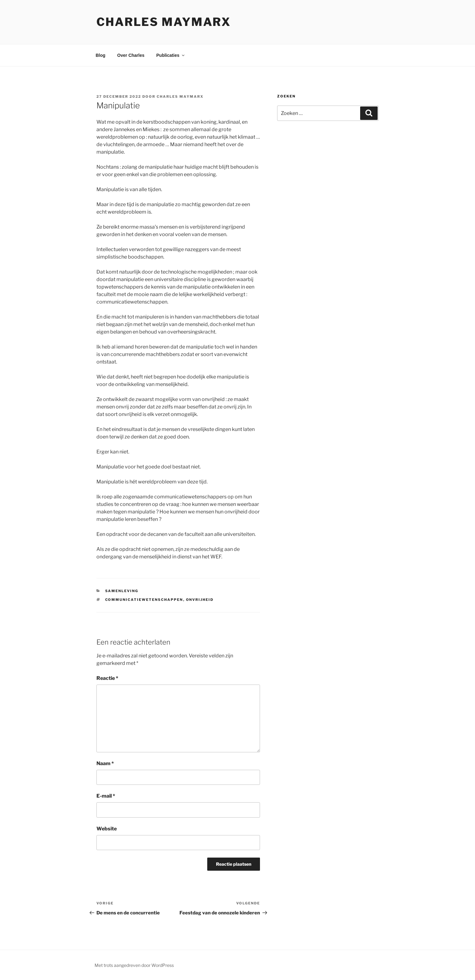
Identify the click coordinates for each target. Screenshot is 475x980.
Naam (105, 763)
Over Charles (131, 55)
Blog (101, 55)
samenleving (122, 591)
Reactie (107, 678)
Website (107, 829)
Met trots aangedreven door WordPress (134, 965)
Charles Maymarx (164, 22)
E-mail (106, 796)
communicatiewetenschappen (144, 600)
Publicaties (171, 55)
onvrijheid (200, 600)
